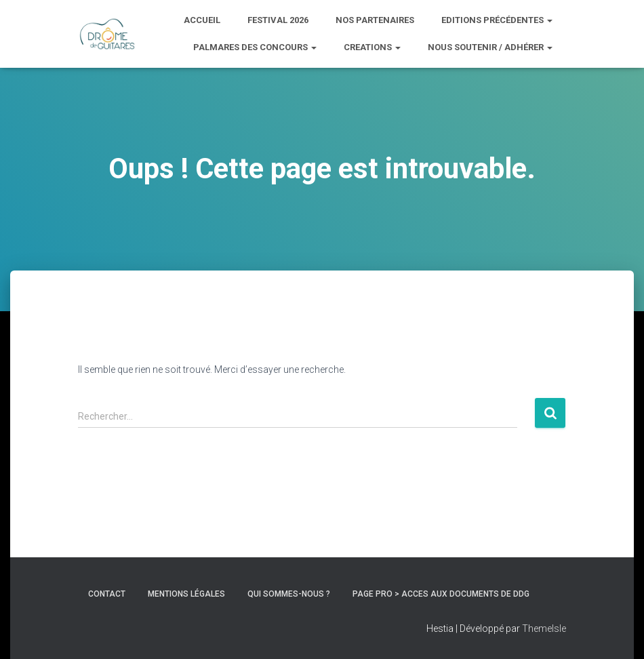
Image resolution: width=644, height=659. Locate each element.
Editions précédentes (497, 20)
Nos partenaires (375, 20)
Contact (107, 594)
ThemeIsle (544, 628)
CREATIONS (372, 47)
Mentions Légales (186, 594)
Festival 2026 (278, 20)
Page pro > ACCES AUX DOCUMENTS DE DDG (441, 594)
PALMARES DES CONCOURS (255, 47)
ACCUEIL (202, 20)
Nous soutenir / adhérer (490, 47)
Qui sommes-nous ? (289, 594)
